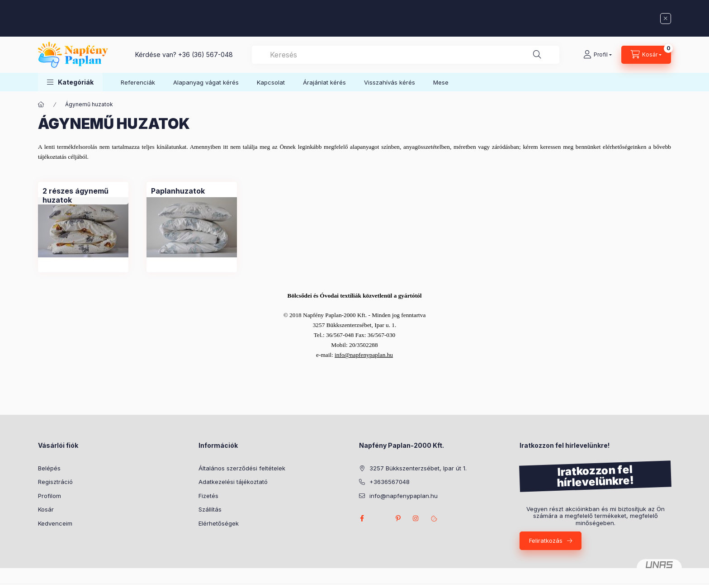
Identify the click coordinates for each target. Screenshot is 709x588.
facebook (362, 518)
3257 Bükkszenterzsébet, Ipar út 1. (418, 468)
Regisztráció (55, 482)
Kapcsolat (271, 82)
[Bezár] (666, 19)
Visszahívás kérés (390, 82)
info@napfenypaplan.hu (404, 496)
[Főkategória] (41, 104)
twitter (380, 518)
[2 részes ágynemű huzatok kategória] (83, 195)
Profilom (50, 496)
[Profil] (598, 55)
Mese (441, 82)
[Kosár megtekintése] (646, 55)
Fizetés (208, 496)
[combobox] (406, 55)
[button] (70, 82)
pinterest (398, 518)
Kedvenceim (55, 523)
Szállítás (210, 509)
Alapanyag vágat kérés (206, 82)
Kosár (46, 509)
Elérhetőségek (219, 523)
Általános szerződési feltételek (242, 468)
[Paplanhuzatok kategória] (178, 191)
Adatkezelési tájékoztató (233, 482)
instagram (416, 518)
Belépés (49, 468)
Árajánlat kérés (324, 82)
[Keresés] (537, 55)
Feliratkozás (546, 541)
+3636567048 (390, 482)
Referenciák (138, 82)
